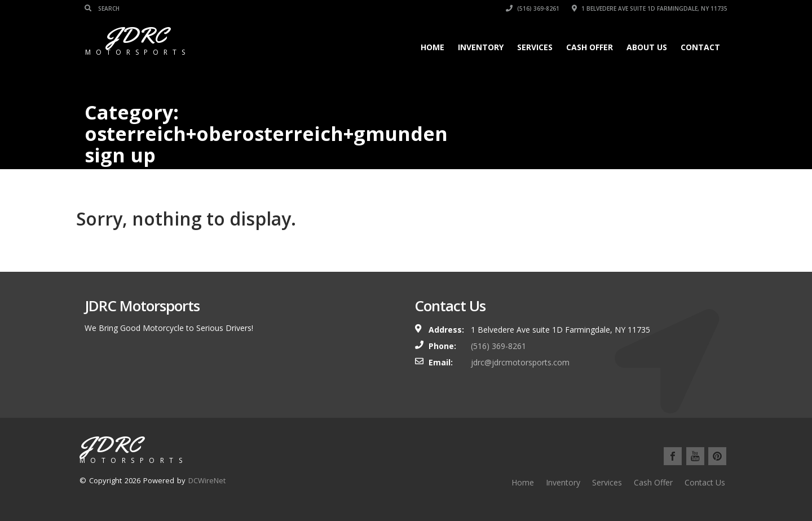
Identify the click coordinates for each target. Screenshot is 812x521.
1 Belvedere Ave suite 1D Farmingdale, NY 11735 (650, 8)
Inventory (481, 47)
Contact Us (705, 482)
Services (535, 47)
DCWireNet (207, 480)
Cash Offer (590, 47)
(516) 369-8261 (533, 8)
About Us (647, 47)
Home (433, 47)
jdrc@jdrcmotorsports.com (520, 362)
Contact (700, 47)
